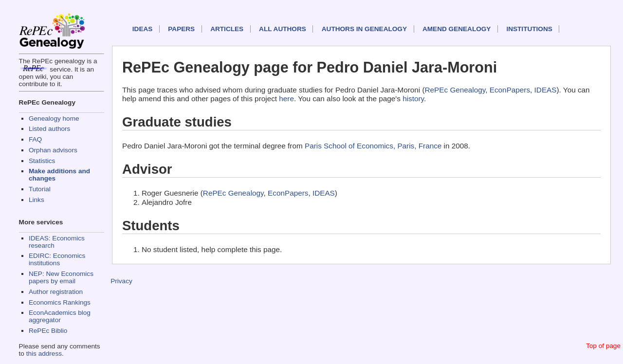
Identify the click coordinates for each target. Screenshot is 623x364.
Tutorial (40, 189)
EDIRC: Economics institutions (57, 259)
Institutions (529, 29)
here (286, 99)
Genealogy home (54, 118)
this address (44, 354)
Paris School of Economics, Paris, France (373, 146)
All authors (283, 29)
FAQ (35, 139)
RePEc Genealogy (455, 90)
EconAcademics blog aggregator (60, 316)
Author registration (56, 292)
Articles (227, 29)
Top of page (603, 346)
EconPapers (510, 90)
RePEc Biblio (48, 331)
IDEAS (143, 29)
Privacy (121, 281)
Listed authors (49, 129)
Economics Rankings (60, 302)
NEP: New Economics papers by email (61, 277)
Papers (181, 29)
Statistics (42, 161)
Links (37, 200)
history (413, 99)
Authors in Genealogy (364, 29)
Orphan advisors (53, 150)
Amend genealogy (457, 29)
